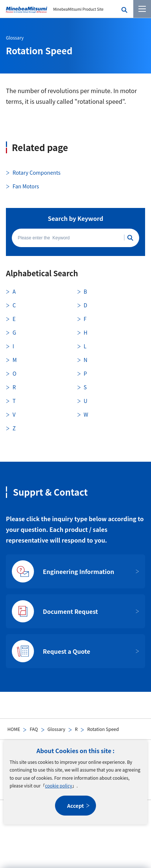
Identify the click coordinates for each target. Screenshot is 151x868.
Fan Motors (26, 186)
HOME (14, 729)
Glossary (56, 729)
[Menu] (142, 9)
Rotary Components (37, 172)
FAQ (34, 729)
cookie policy (59, 785)
